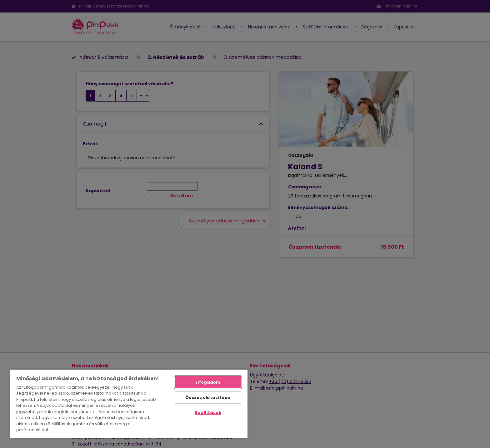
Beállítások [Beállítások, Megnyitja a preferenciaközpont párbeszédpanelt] (208, 413)
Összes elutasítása (208, 398)
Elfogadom (208, 382)
